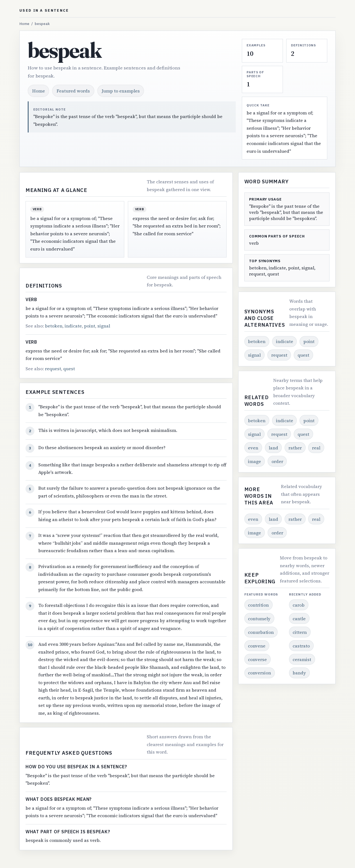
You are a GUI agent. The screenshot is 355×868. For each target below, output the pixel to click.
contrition (258, 605)
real (316, 448)
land (273, 448)
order (277, 461)
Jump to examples (121, 91)
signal (104, 326)
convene (257, 646)
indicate (73, 326)
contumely (259, 619)
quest (69, 369)
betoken (54, 326)
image (254, 461)
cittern (300, 632)
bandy (299, 673)
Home (24, 24)
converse (257, 659)
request (53, 369)
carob (299, 605)
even (253, 448)
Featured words (73, 91)
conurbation (261, 632)
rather (295, 448)
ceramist (302, 659)
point (90, 326)
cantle (299, 619)
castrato (301, 646)
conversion (259, 673)
